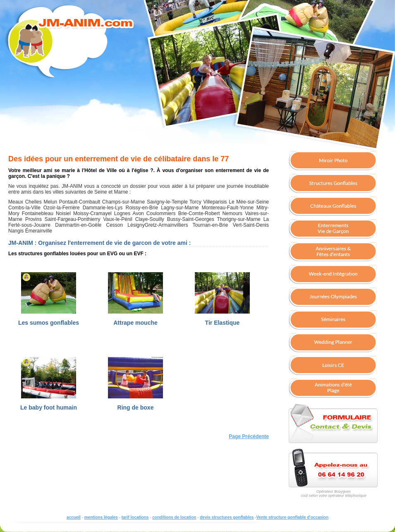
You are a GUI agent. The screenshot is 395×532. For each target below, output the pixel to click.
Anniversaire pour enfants (333, 252)
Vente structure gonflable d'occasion (292, 517)
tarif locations (135, 517)
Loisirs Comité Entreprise (333, 366)
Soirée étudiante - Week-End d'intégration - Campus (333, 275)
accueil (74, 517)
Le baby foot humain (49, 407)
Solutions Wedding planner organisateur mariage (333, 343)
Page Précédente (249, 436)
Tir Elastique (223, 323)
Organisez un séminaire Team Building (333, 320)
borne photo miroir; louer (333, 161)
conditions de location (174, 517)
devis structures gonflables (227, 517)
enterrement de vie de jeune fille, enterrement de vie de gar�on (333, 229)
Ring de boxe (136, 407)
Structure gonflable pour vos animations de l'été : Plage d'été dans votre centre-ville (333, 388)
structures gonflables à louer (333, 184)
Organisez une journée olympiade (333, 297)
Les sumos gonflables (49, 323)
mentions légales (101, 517)
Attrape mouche (135, 323)
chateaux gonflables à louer (333, 206)
